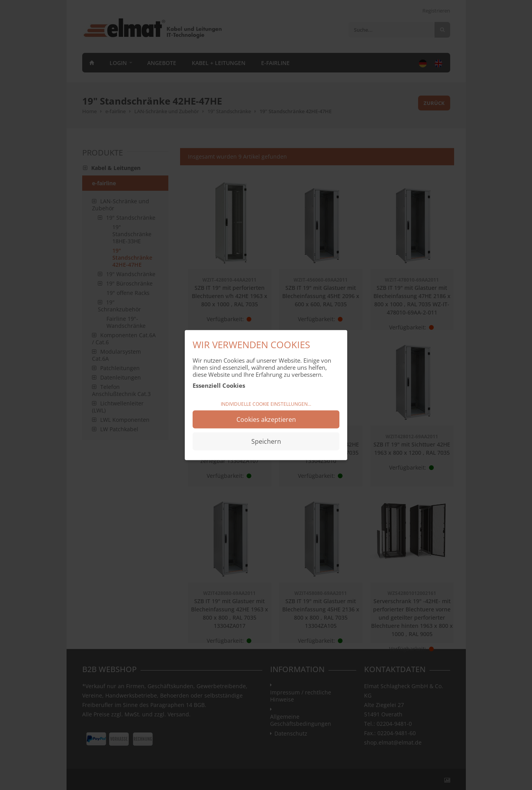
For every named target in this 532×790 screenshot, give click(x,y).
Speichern (266, 441)
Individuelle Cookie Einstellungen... (266, 404)
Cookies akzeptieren (266, 419)
